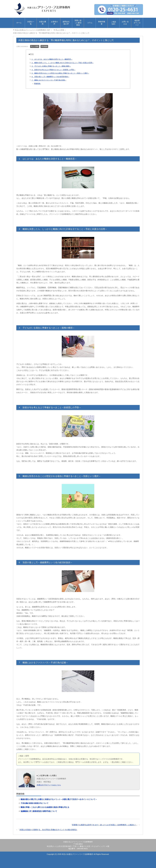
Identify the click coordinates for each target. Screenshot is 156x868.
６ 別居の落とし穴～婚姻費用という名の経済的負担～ (50, 77)
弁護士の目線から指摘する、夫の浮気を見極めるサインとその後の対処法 (48, 830)
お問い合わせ (125, 23)
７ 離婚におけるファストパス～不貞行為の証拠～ (49, 80)
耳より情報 (35, 46)
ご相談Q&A (113, 23)
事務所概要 (102, 23)
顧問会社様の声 (66, 23)
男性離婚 (44, 46)
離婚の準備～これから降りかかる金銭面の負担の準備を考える (45, 807)
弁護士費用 (43, 23)
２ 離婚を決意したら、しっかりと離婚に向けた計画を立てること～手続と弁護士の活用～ (63, 63)
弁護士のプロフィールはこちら (49, 785)
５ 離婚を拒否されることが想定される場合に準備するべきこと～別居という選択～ (60, 73)
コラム (90, 23)
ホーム (19, 23)
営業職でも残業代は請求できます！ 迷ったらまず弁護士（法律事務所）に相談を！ (104, 825)
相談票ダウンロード (137, 23)
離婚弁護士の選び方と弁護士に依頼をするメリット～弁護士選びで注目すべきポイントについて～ (59, 799)
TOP (32, 30)
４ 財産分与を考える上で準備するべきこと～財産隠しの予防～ (53, 70)
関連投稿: (37, 84)
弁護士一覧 (31, 23)
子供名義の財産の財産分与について (35, 803)
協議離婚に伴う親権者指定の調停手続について (39, 811)
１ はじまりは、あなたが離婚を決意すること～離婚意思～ (52, 59)
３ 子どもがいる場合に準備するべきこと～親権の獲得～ (51, 66)
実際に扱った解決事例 (78, 23)
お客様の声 (54, 23)
